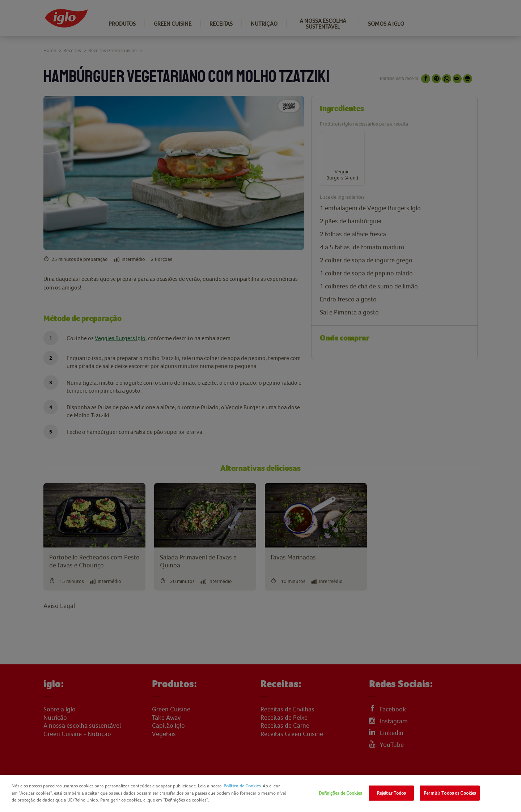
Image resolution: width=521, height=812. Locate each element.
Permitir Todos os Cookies (450, 793)
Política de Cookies (242, 786)
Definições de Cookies (340, 793)
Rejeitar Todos (391, 793)
